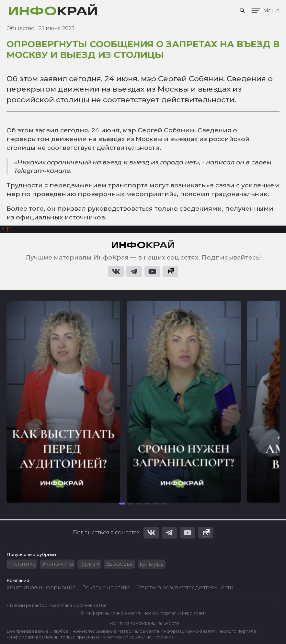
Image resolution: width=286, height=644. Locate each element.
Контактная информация (41, 588)
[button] (122, 505)
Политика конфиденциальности (143, 623)
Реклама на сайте (106, 588)
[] (6, 230)
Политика (22, 564)
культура (152, 564)
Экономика (57, 564)
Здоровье (120, 564)
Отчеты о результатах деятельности (185, 588)
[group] (63, 403)
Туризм (89, 564)
